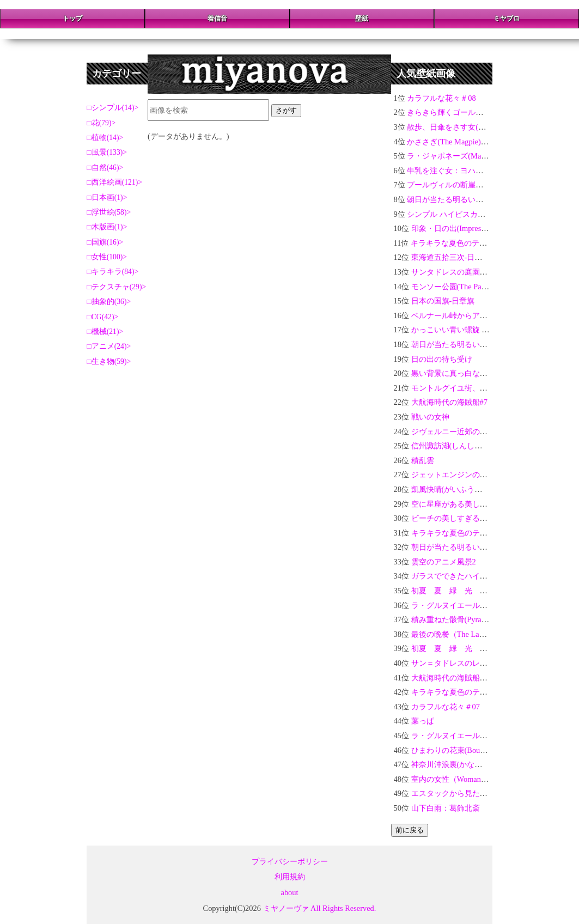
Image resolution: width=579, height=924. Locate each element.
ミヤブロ (507, 19)
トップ (72, 19)
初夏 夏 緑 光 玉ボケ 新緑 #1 (473, 648)
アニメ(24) (109, 346)
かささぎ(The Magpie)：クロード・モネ (474, 142)
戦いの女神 (430, 417)
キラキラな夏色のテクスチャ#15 (466, 243)
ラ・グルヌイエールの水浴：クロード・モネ (487, 735)
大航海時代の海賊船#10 (452, 678)
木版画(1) (107, 227)
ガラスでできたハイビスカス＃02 (468, 576)
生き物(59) (109, 361)
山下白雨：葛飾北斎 (446, 808)
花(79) (102, 123)
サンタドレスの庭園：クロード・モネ (476, 272)
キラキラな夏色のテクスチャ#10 (467, 533)
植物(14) (105, 138)
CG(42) (103, 317)
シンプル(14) (113, 108)
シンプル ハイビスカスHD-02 (457, 214)
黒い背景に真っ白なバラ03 (457, 373)
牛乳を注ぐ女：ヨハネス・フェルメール (476, 171)
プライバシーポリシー (290, 861)
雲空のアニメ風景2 (444, 562)
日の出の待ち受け (442, 359)
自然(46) (105, 168)
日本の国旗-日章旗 (443, 301)
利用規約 (290, 877)
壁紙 (362, 19)
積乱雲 (423, 460)
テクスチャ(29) (117, 287)
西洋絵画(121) (115, 182)
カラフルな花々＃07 (446, 707)
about (290, 892)
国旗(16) (105, 242)
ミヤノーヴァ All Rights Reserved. (320, 908)
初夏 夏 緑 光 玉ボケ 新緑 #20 (475, 591)
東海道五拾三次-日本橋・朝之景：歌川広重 (485, 257)
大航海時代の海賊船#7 (449, 402)
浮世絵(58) (109, 212)
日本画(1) (107, 197)
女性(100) (107, 257)
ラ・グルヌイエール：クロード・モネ (476, 605)
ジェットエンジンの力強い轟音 (465, 475)
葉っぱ (423, 721)
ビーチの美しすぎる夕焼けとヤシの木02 (480, 518)
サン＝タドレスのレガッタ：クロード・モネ (487, 663)
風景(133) (107, 152)
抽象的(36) (109, 302)
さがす (286, 110)
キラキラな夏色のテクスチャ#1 (465, 692)
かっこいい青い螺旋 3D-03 (456, 330)
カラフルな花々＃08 (441, 98)
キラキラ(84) (113, 272)
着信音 (217, 19)
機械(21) (105, 332)
